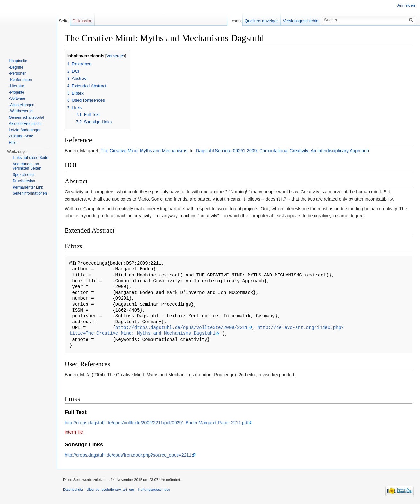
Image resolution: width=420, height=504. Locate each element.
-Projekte (16, 92)
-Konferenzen (20, 80)
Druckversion (24, 181)
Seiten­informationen (30, 193)
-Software (17, 98)
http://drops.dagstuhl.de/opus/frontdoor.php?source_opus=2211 (128, 455)
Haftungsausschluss (154, 490)
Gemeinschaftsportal (26, 117)
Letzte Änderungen (25, 130)
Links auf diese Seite (30, 158)
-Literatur (16, 86)
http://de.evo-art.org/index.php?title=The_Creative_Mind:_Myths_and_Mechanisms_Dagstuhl (207, 330)
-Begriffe (16, 67)
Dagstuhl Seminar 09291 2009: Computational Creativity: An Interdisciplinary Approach (282, 151)
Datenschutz (73, 490)
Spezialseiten (24, 175)
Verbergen (116, 56)
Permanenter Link (28, 187)
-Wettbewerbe (21, 111)
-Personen (18, 73)
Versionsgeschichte (301, 21)
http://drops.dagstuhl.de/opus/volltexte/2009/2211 (182, 327)
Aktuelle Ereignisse (25, 124)
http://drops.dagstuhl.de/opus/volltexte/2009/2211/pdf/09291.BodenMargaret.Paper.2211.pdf (156, 423)
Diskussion (82, 21)
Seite (64, 21)
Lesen (235, 21)
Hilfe (13, 143)
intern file (74, 432)
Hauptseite (18, 61)
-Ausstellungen (21, 105)
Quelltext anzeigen (262, 21)
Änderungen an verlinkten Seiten (27, 166)
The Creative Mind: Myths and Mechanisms (144, 151)
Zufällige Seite (21, 136)
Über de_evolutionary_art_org (110, 490)
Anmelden (406, 5)
